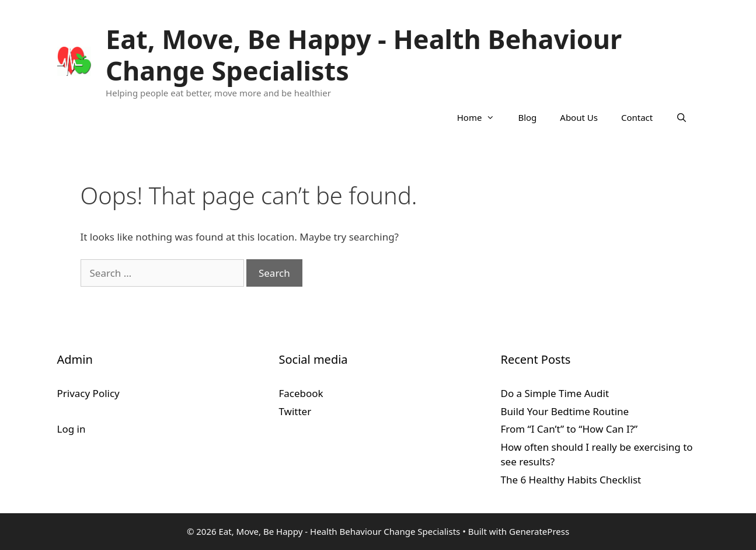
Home (482, 117)
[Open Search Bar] (682, 117)
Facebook (301, 393)
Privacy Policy (88, 393)
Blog (527, 117)
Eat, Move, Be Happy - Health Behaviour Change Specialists (364, 55)
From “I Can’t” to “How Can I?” (569, 429)
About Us (579, 117)
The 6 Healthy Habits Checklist (571, 480)
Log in (72, 429)
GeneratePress (539, 531)
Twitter (295, 411)
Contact (637, 117)
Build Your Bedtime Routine (565, 411)
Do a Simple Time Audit (555, 393)
